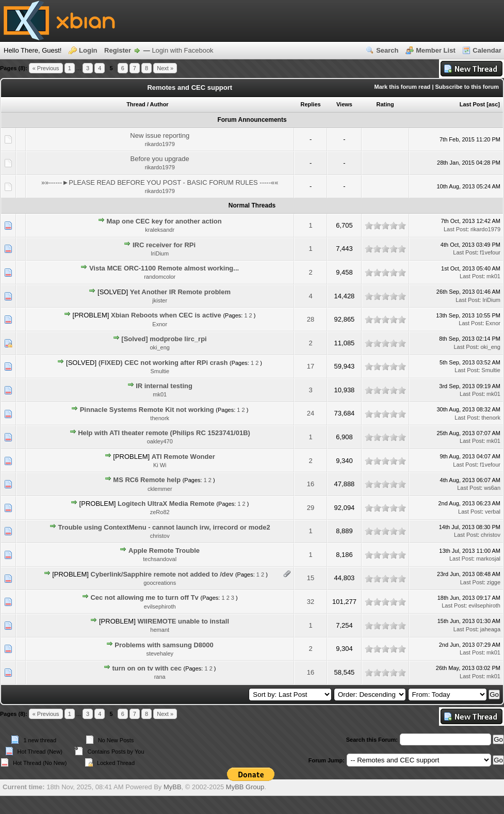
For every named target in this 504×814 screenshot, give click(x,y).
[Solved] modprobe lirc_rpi (164, 339)
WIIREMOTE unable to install (183, 621)
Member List (436, 50)
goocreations (160, 583)
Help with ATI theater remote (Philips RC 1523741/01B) (164, 433)
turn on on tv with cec (147, 668)
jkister (160, 300)
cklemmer (160, 489)
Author (159, 104)
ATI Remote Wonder (183, 457)
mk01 (493, 276)
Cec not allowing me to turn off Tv (144, 597)
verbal (493, 512)
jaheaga (490, 629)
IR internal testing (164, 386)
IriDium (160, 253)
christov (160, 536)
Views (344, 104)
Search (387, 50)
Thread (136, 104)
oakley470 (160, 441)
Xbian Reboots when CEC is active (166, 315)
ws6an (492, 488)
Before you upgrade (160, 159)
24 (311, 413)
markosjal (488, 558)
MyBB (173, 787)
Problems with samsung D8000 (164, 645)
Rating (385, 104)
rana (160, 677)
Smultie (160, 371)
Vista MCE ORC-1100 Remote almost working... (164, 268)
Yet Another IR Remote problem (180, 292)
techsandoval (160, 559)
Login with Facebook (182, 50)
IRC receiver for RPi (164, 245)
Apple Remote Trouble (164, 550)
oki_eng (160, 347)
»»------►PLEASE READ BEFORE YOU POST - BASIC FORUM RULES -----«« (160, 182)
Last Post (473, 104)
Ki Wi (160, 465)
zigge (494, 582)
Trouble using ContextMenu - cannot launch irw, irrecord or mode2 (164, 527)
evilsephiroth (160, 606)
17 (311, 366)
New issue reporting (160, 135)
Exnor (160, 324)
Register (118, 50)
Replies (311, 104)
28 (311, 319)
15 (311, 578)
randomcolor (160, 277)
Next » (165, 68)
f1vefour (490, 252)
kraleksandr (160, 230)
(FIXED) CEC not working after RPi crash (163, 363)
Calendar (487, 50)
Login (88, 50)
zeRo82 (160, 512)
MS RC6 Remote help (147, 480)
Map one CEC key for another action (164, 221)
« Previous (46, 68)
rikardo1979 (160, 144)
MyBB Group (245, 787)
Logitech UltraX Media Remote (166, 504)
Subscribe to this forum (467, 87)
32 (311, 602)
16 (311, 484)
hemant (160, 630)
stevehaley (160, 653)
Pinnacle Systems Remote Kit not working (147, 410)
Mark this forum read (403, 87)
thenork (160, 418)
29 (311, 508)
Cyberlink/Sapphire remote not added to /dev (162, 574)
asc (493, 104)
